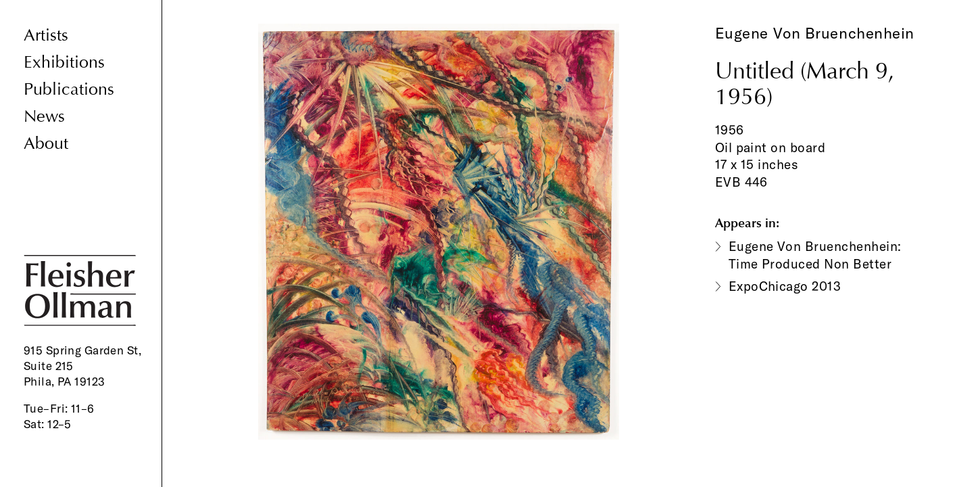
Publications (69, 90)
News (44, 117)
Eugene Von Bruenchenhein (815, 33)
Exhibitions (64, 63)
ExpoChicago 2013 (785, 286)
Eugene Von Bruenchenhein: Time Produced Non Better (815, 255)
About (46, 144)
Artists (46, 36)
